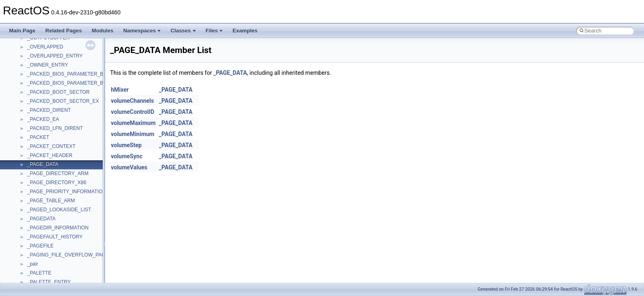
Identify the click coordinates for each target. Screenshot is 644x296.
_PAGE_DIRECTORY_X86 (57, 183)
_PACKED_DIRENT (49, 110)
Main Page (22, 31)
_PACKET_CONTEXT (51, 146)
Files (214, 31)
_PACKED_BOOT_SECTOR (58, 92)
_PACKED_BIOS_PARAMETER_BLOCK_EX (77, 83)
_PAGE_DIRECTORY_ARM (58, 173)
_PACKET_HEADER (50, 155)
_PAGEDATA (41, 219)
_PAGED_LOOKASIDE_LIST (59, 210)
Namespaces (142, 31)
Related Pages (63, 31)
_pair (33, 264)
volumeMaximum (133, 123)
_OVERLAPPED (45, 47)
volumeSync (127, 156)
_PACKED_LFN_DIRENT (55, 128)
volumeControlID (133, 112)
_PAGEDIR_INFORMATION (58, 228)
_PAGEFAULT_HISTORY (55, 237)
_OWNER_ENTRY (48, 65)
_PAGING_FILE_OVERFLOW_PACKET (71, 255)
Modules (102, 31)
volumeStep (126, 145)
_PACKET (38, 137)
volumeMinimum (133, 134)
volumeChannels (132, 101)
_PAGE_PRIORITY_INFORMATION (67, 192)
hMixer (120, 90)
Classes (183, 31)
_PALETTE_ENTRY (49, 282)
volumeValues (129, 167)
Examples (245, 31)
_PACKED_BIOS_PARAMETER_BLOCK (72, 74)
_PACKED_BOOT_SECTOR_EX (63, 101)
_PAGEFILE (40, 246)
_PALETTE (39, 273)
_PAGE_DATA (43, 164)
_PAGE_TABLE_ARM (51, 201)
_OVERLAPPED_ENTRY (55, 56)
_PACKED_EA (43, 119)
